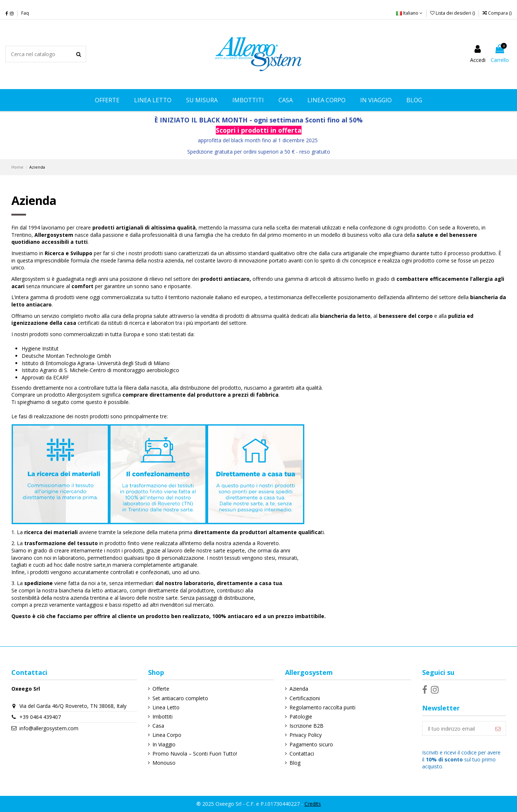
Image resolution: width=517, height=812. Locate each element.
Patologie (301, 717)
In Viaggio (164, 744)
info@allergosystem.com (49, 728)
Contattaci (302, 754)
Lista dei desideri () (453, 13)
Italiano (409, 13)
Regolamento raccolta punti (322, 707)
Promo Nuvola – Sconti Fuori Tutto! (195, 754)
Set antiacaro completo (180, 698)
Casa (158, 726)
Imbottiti (163, 717)
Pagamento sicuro (311, 744)
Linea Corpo (167, 735)
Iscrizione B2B (306, 726)
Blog (295, 763)
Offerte (161, 689)
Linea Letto (166, 707)
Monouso (164, 763)
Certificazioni (305, 698)
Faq (25, 13)
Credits (313, 804)
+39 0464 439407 (40, 717)
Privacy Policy (306, 735)
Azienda (299, 689)
